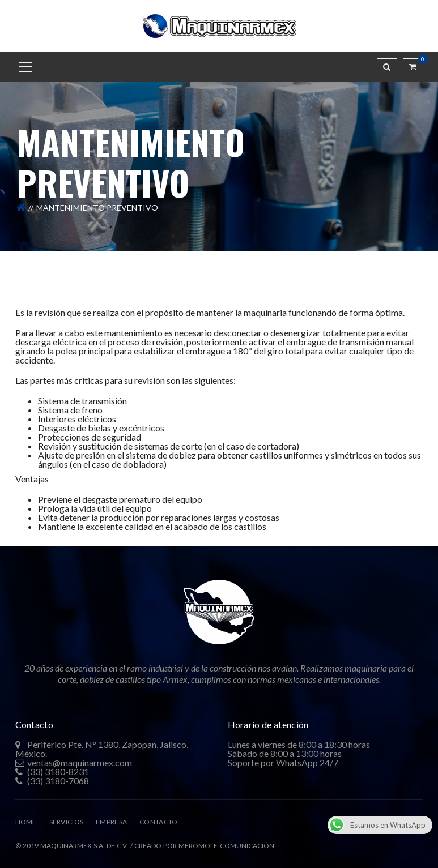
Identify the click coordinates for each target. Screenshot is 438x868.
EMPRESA (111, 822)
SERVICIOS (67, 822)
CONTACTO (158, 822)
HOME (26, 822)
